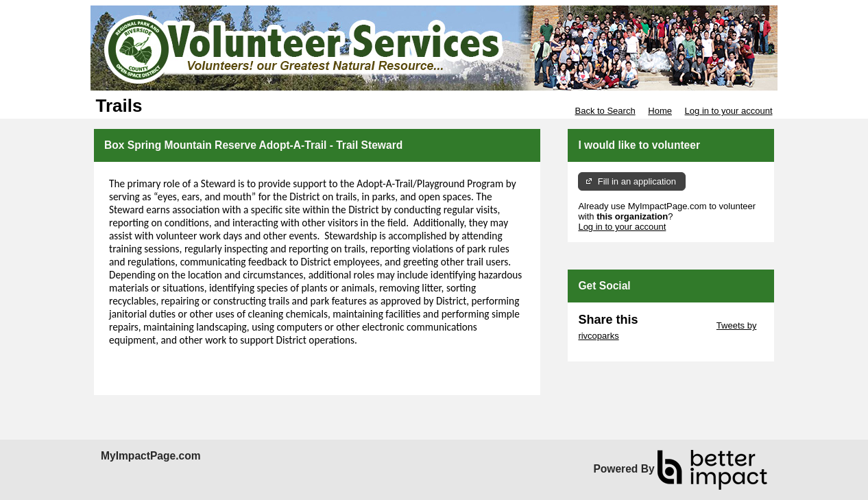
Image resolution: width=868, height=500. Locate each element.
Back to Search (605, 111)
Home (660, 111)
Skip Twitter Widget (676, 325)
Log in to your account (729, 111)
